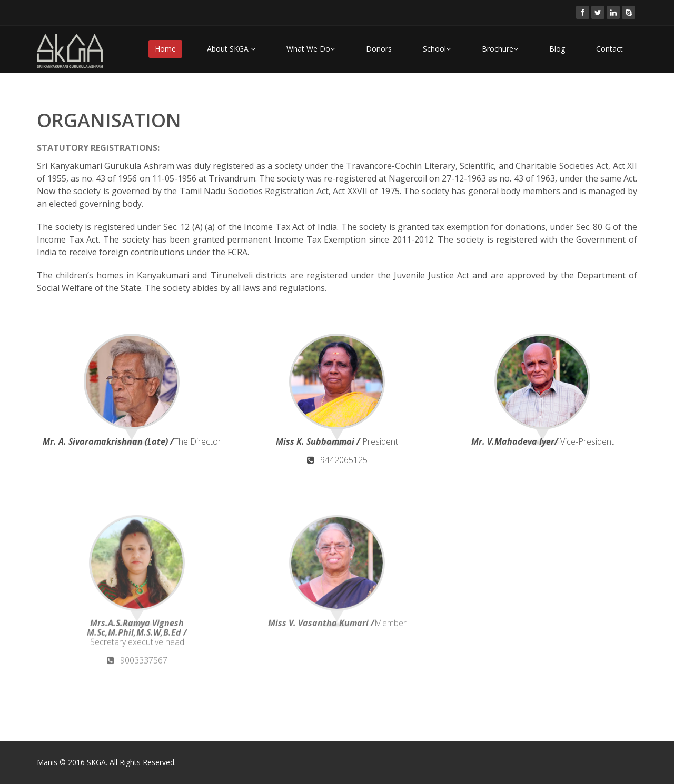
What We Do (311, 49)
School (437, 49)
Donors (379, 49)
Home (165, 49)
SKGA (96, 762)
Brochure (500, 49)
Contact (609, 49)
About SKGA (231, 49)
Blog (557, 49)
